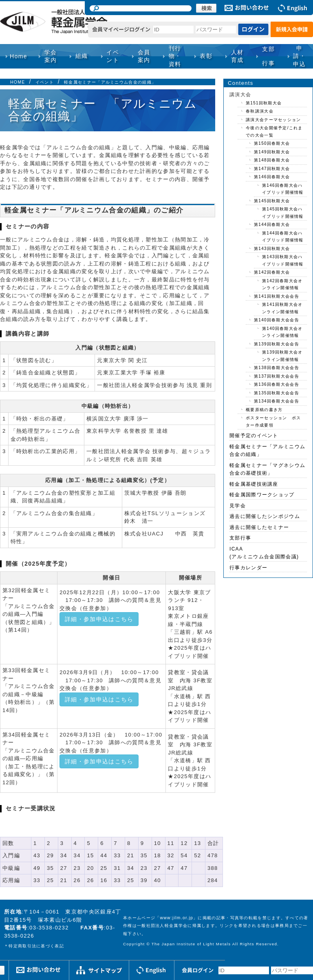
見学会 (238, 506)
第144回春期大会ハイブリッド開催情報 (283, 237)
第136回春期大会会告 (277, 384)
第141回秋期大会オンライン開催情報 (282, 308)
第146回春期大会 (272, 177)
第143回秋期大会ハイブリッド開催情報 (283, 260)
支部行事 (268, 56)
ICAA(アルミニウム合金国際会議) (264, 553)
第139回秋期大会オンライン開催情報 (282, 356)
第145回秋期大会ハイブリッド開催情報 (283, 213)
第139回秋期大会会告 (277, 344)
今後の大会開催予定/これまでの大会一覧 (274, 132)
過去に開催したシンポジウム (265, 516)
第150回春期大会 (272, 143)
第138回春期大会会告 (277, 368)
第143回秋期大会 (272, 249)
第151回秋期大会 (264, 103)
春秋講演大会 (260, 111)
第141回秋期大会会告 (277, 296)
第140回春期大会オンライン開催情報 (282, 332)
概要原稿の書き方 (264, 410)
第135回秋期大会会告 (277, 393)
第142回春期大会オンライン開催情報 (282, 284)
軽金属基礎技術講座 (254, 484)
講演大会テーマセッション (273, 120)
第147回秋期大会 (272, 169)
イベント (45, 82)
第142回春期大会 (272, 272)
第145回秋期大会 (272, 201)
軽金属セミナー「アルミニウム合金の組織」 (110, 82)
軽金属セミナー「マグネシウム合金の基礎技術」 (267, 469)
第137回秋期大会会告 (277, 376)
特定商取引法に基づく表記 (36, 946)
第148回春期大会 (272, 160)
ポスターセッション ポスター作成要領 (273, 421)
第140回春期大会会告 (277, 320)
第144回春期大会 (272, 225)
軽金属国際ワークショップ (262, 495)
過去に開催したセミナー (259, 527)
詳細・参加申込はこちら (99, 619)
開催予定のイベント (254, 436)
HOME (18, 82)
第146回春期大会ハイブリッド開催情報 (283, 189)
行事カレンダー (248, 568)
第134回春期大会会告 (277, 401)
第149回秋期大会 (272, 152)
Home (19, 56)
